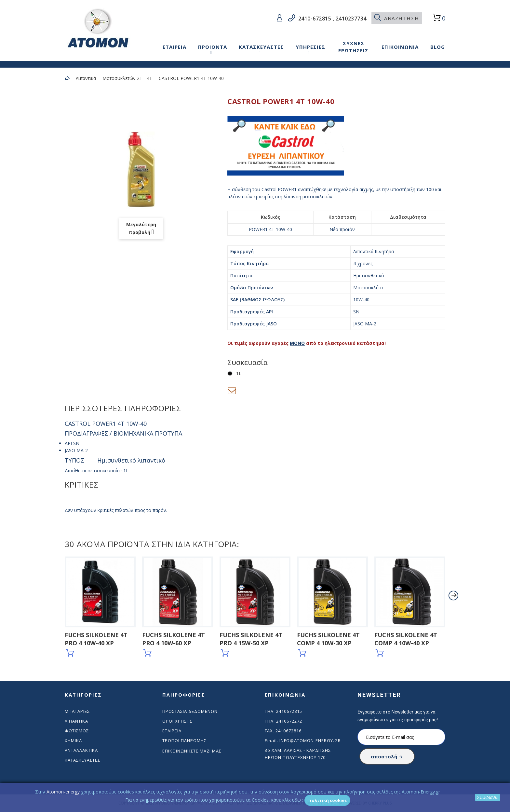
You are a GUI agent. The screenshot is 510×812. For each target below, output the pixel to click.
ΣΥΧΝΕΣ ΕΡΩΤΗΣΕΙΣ (353, 47)
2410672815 (289, 711)
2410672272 (289, 721)
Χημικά (73, 740)
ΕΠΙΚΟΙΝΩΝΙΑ (400, 47)
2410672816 (289, 731)
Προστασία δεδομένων (190, 711)
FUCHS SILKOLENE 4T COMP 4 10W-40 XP (406, 639)
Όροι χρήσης (177, 721)
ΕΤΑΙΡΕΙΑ (174, 47)
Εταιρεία (172, 731)
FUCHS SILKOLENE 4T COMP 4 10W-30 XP (328, 639)
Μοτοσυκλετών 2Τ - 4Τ (127, 78)
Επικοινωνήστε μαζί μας (192, 751)
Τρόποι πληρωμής (184, 740)
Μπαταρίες (77, 711)
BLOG (438, 47)
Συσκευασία (248, 362)
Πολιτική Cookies (327, 800)
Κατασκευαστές (82, 760)
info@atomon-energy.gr (310, 740)
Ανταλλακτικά (81, 750)
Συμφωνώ (488, 797)
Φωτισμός (77, 731)
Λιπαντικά (86, 78)
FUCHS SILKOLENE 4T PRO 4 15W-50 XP (251, 639)
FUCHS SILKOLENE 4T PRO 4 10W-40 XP (96, 639)
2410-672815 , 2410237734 (332, 19)
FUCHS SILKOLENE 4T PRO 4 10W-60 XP (174, 639)
